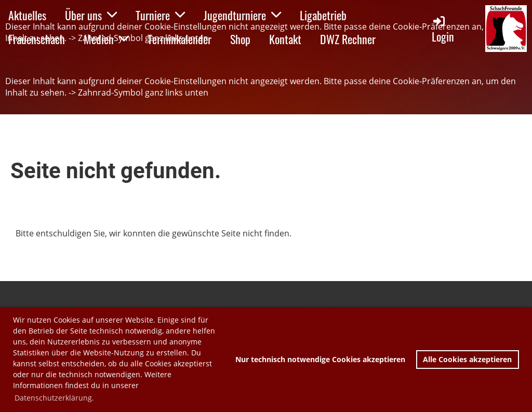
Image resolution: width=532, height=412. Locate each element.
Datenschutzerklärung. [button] (54, 398)
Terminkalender (179, 39)
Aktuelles (27, 15)
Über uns (91, 15)
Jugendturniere (242, 15)
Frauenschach (37, 39)
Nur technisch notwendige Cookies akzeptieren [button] (320, 359)
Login (443, 29)
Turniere (160, 15)
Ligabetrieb (323, 15)
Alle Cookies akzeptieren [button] (467, 359)
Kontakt (285, 39)
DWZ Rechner (348, 39)
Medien (106, 39)
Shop (240, 39)
